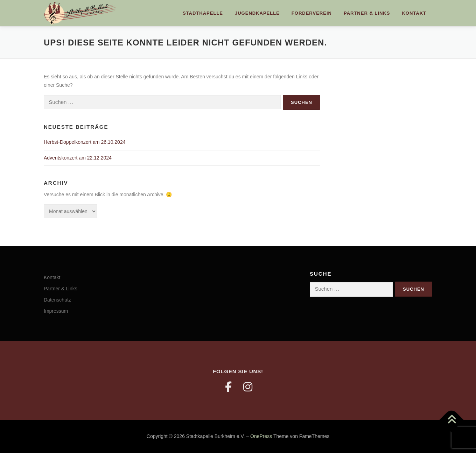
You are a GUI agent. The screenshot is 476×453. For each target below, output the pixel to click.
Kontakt (414, 13)
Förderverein (312, 13)
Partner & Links (367, 13)
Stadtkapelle (203, 13)
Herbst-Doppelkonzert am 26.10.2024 (85, 142)
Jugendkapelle (257, 13)
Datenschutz (57, 300)
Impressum (56, 311)
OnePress (261, 436)
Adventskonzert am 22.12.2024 (78, 158)
